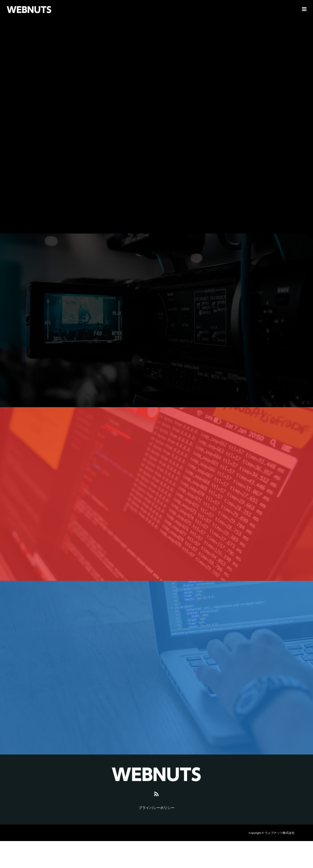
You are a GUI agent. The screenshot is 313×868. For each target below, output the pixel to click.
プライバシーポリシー (156, 808)
